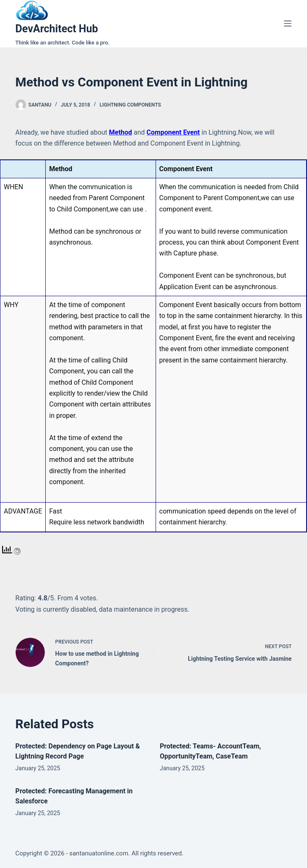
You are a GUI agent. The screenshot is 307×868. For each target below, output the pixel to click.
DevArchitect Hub (57, 29)
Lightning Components (130, 105)
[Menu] (288, 23)
